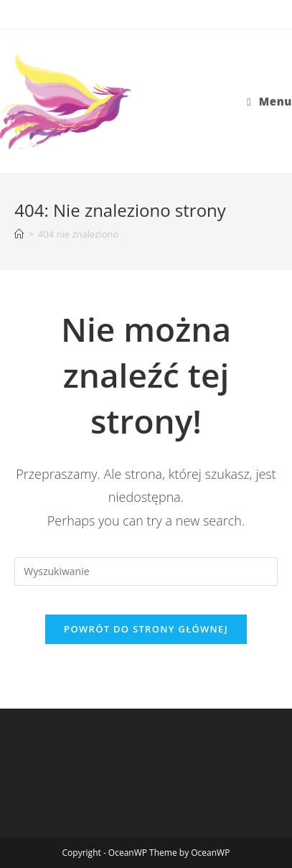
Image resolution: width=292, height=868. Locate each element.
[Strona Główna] (19, 234)
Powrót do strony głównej (146, 629)
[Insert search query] (146, 571)
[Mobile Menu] (269, 101)
